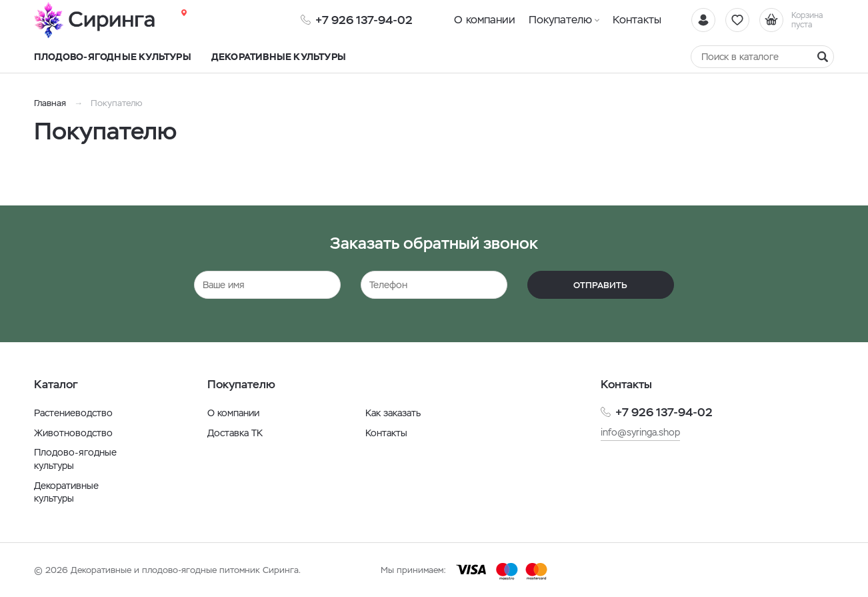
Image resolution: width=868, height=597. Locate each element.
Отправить (600, 285)
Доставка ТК (235, 433)
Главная (50, 103)
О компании (485, 20)
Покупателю (560, 20)
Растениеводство (73, 413)
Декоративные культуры (66, 492)
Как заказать (393, 413)
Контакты (637, 20)
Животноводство (73, 433)
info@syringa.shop (640, 432)
